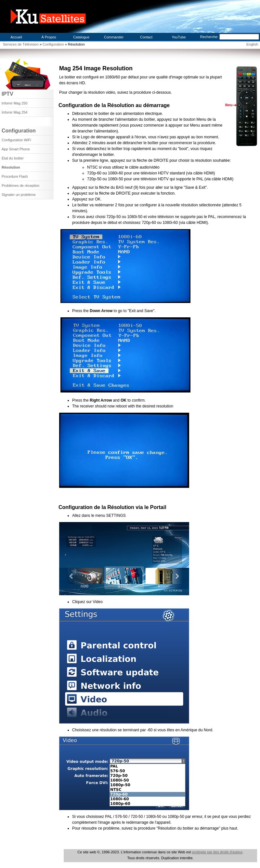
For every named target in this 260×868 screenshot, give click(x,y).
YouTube (179, 37)
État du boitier (13, 158)
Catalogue (81, 37)
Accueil (16, 37)
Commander (114, 37)
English (252, 44)
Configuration (54, 44)
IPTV (7, 94)
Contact (146, 37)
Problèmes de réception (20, 186)
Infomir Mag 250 (14, 103)
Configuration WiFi (16, 140)
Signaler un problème (19, 195)
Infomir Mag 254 (14, 112)
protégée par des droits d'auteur (217, 852)
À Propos (49, 37)
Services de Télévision (21, 44)
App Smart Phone (16, 149)
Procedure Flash (15, 176)
